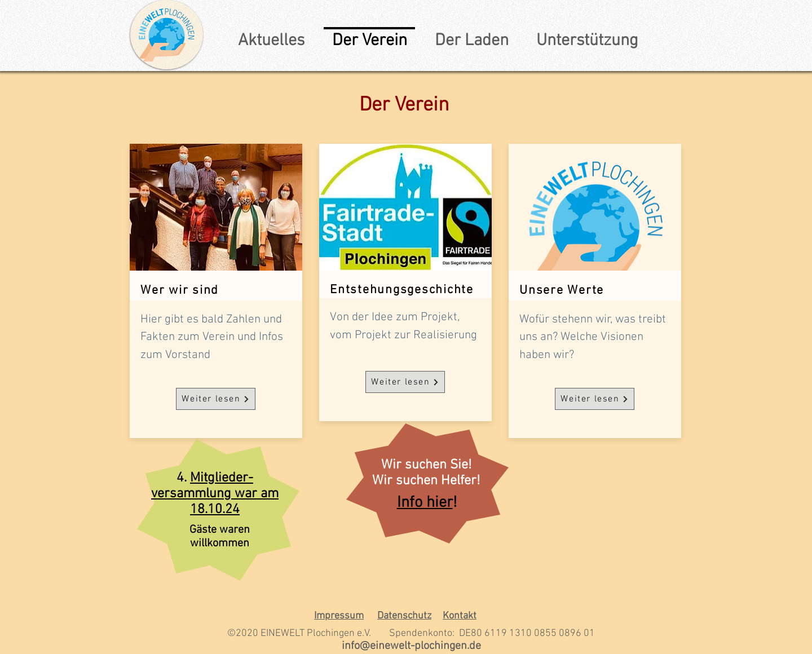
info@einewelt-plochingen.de (411, 646)
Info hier (425, 503)
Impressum (339, 616)
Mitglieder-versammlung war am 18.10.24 (215, 494)
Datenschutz (404, 616)
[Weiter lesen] (216, 399)
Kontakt (460, 616)
